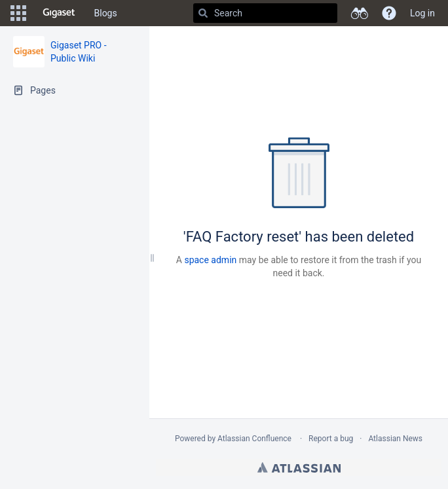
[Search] (203, 13)
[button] (18, 13)
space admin (210, 260)
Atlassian (299, 467)
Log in (422, 13)
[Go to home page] (59, 13)
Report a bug (331, 439)
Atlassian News (395, 439)
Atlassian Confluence (254, 439)
